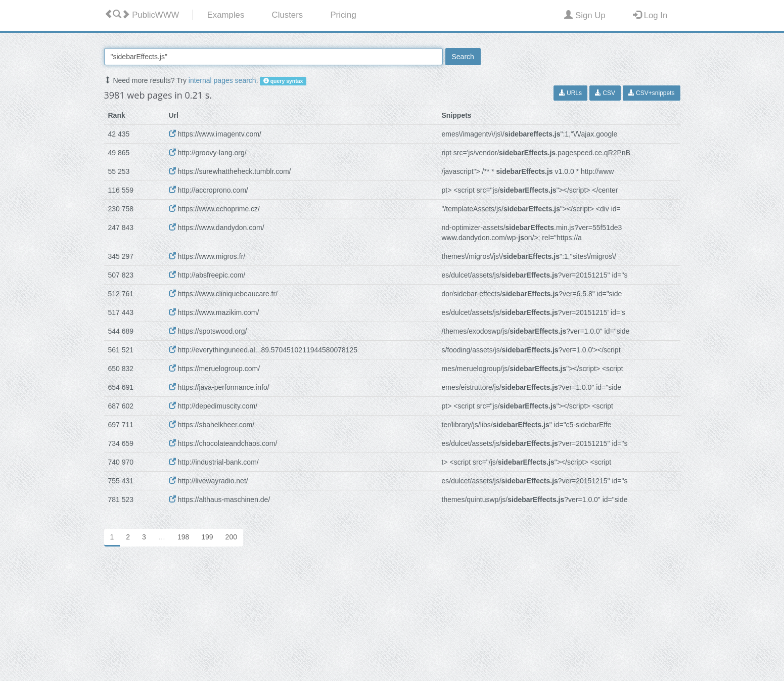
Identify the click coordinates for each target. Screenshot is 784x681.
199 (207, 537)
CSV (605, 93)
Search (463, 57)
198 (183, 537)
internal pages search (222, 80)
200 (231, 537)
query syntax (283, 81)
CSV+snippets (652, 93)
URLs (570, 93)
